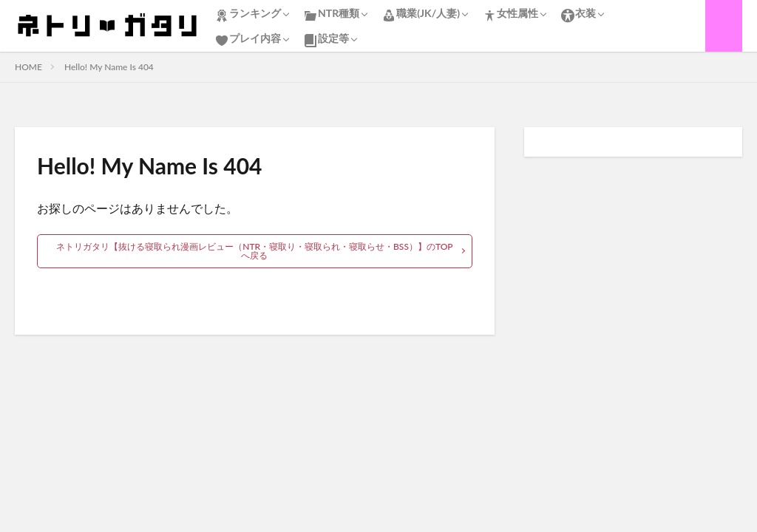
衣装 (578, 15)
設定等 (326, 40)
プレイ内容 (248, 40)
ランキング (248, 15)
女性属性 (510, 15)
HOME (28, 67)
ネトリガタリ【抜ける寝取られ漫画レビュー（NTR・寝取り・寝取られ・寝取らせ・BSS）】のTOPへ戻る (254, 251)
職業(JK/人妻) (421, 15)
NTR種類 (331, 15)
